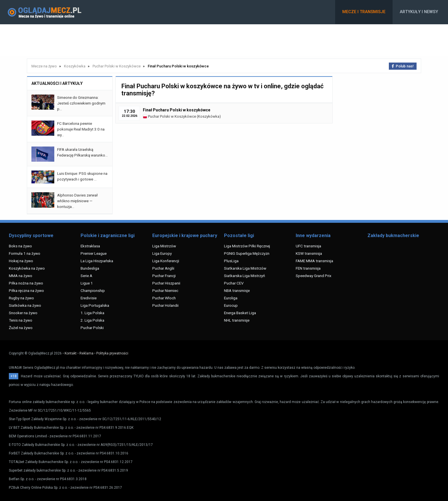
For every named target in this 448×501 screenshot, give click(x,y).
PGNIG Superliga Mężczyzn (247, 253)
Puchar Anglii (163, 268)
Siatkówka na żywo (25, 305)
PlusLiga (231, 261)
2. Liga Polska (92, 320)
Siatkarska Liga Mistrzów (245, 268)
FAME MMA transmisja (314, 261)
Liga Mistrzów (164, 246)
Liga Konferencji (166, 261)
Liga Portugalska (95, 305)
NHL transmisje (237, 320)
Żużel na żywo (21, 328)
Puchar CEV (234, 283)
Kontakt (71, 353)
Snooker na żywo (23, 313)
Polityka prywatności (112, 353)
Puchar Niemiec (165, 290)
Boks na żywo (20, 246)
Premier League (94, 253)
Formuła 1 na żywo (25, 253)
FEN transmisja (308, 268)
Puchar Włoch (164, 298)
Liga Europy (162, 253)
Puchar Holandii (165, 305)
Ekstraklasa (90, 246)
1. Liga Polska (92, 313)
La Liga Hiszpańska (97, 261)
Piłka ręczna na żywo (26, 290)
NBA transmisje (237, 290)
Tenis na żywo (21, 320)
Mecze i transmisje (364, 12)
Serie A (86, 276)
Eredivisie (89, 298)
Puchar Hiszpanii (166, 283)
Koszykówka (209, 116)
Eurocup (231, 305)
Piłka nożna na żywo (26, 283)
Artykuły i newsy (419, 12)
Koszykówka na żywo (27, 268)
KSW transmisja (309, 253)
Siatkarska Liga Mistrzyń (244, 276)
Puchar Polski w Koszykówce (169, 116)
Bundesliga (90, 268)
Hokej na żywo (21, 261)
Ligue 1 (87, 283)
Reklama (86, 353)
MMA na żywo (21, 276)
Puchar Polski (92, 328)
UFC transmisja (308, 246)
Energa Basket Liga (240, 313)
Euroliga (231, 298)
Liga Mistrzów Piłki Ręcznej (247, 246)
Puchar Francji (164, 276)
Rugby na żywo (21, 298)
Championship (93, 290)
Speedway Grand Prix (314, 276)
